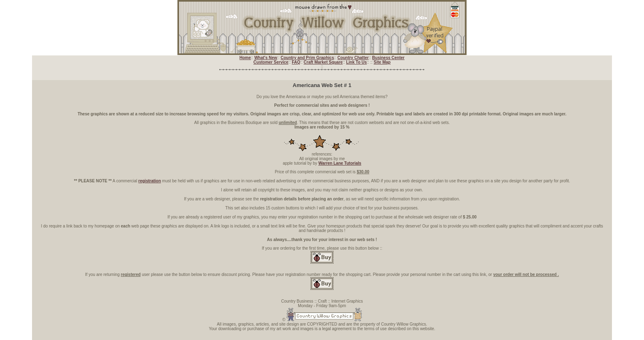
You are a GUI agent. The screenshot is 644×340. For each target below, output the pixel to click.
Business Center (388, 58)
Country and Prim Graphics (307, 58)
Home (245, 58)
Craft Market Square (323, 62)
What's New (266, 58)
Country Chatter (353, 58)
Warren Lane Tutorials (340, 163)
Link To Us (356, 62)
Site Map (382, 62)
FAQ (296, 62)
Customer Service (271, 62)
